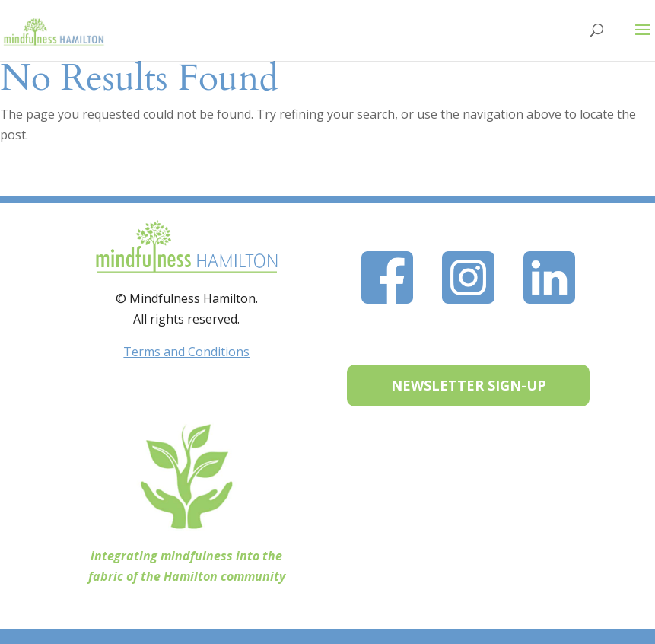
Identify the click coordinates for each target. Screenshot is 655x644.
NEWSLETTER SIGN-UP (469, 385)
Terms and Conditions (186, 352)
